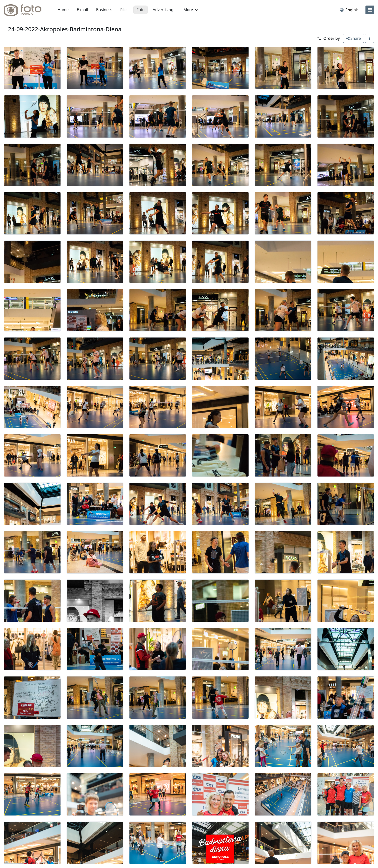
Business (104, 10)
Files (124, 10)
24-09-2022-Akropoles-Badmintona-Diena (65, 29)
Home (63, 10)
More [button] (191, 10)
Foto (140, 10)
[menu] (370, 10)
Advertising (163, 10)
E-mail (82, 10)
